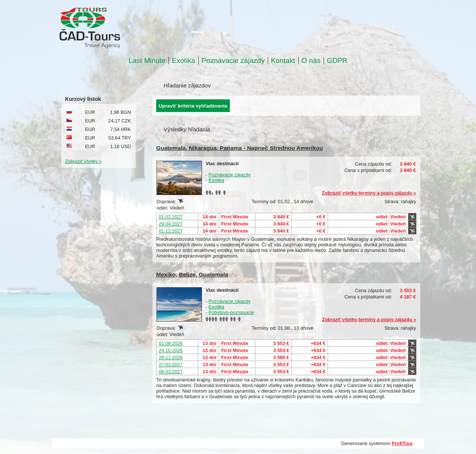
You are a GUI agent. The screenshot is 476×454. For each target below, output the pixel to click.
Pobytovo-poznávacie (231, 312)
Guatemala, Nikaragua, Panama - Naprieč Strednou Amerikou (239, 148)
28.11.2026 (171, 357)
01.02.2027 (171, 217)
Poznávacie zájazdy (233, 61)
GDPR (337, 61)
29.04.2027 (171, 224)
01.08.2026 (171, 343)
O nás (311, 61)
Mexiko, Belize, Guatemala (192, 274)
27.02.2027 (171, 365)
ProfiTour (402, 443)
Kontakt (283, 61)
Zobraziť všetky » (83, 161)
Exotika (184, 61)
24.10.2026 (171, 350)
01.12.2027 (171, 231)
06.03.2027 (171, 372)
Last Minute (147, 61)
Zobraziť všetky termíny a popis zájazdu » (369, 193)
